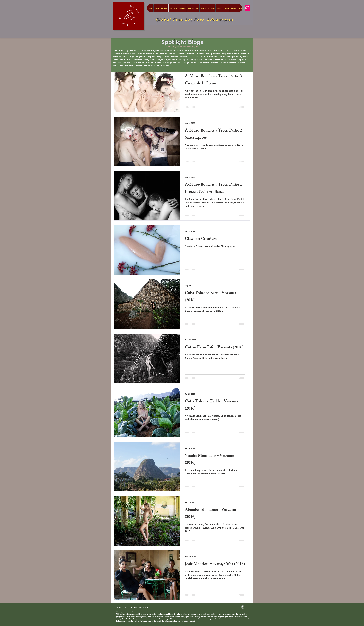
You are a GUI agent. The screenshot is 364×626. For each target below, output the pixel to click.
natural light (150, 66)
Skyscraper (170, 60)
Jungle (131, 57)
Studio (201, 60)
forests (139, 66)
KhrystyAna (141, 57)
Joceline (245, 54)
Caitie (227, 51)
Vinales (177, 63)
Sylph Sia (242, 60)
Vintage (185, 63)
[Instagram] (247, 8)
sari (168, 66)
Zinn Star (123, 66)
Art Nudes (178, 51)
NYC (197, 57)
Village (169, 63)
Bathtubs (194, 51)
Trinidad (126, 63)
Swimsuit (232, 60)
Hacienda (191, 54)
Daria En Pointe (144, 54)
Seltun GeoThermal (133, 60)
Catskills (236, 51)
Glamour (181, 54)
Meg (159, 57)
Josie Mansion (120, 57)
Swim (224, 60)
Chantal (125, 54)
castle (132, 66)
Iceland (217, 54)
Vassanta (150, 63)
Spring (193, 60)
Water (206, 63)
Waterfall (215, 63)
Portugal (231, 57)
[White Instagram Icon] (243, 607)
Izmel (237, 54)
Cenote (116, 54)
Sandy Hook (242, 57)
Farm (156, 54)
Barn (187, 51)
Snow (179, 60)
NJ (192, 57)
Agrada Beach (132, 51)
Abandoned (119, 51)
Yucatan (242, 63)
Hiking (209, 54)
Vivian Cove (196, 63)
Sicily (146, 60)
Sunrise (209, 60)
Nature (222, 57)
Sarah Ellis (118, 60)
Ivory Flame (227, 54)
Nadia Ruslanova (209, 57)
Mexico (174, 57)
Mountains (184, 57)
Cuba (133, 54)
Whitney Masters (228, 63)
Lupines (152, 57)
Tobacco (117, 63)
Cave (243, 51)
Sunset (217, 60)
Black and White (215, 51)
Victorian (159, 63)
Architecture (166, 51)
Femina (172, 54)
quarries (161, 66)
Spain (186, 60)
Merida (166, 57)
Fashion (163, 54)
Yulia (115, 66)
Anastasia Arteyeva (150, 51)
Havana (201, 54)
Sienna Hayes (157, 60)
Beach (203, 51)
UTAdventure (138, 63)
